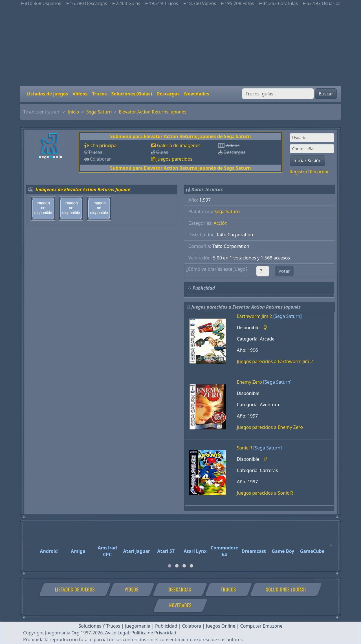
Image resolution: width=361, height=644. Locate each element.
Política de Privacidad (154, 633)
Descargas (168, 94)
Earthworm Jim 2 (255, 316)
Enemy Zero (249, 382)
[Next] (331, 543)
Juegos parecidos (174, 159)
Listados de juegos (47, 94)
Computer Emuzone (261, 626)
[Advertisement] (180, 46)
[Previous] (30, 543)
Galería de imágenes (179, 145)
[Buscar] (278, 94)
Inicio (73, 112)
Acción (220, 223)
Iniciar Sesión (307, 161)
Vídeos (80, 94)
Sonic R (245, 448)
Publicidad (166, 626)
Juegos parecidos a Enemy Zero (270, 427)
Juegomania (138, 626)
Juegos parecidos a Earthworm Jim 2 (275, 361)
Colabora (191, 626)
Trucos (99, 94)
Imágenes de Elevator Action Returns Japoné (83, 189)
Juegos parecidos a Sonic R (265, 493)
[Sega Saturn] (288, 316)
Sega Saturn (99, 112)
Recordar (319, 172)
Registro (298, 172)
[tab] (170, 566)
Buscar (326, 94)
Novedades (197, 94)
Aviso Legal (117, 633)
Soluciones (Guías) (131, 94)
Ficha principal (102, 145)
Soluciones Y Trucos (100, 626)
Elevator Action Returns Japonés (153, 112)
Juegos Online (221, 626)
